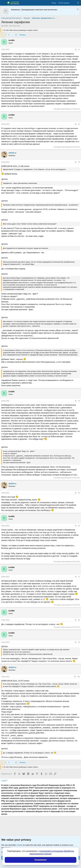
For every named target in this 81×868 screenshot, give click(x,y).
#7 (79, 577)
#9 (79, 642)
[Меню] (3, 3)
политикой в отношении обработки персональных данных (52, 852)
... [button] (12, 35)
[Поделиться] (76, 50)
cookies (19, 845)
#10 (78, 677)
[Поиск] (78, 3)
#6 (79, 526)
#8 (79, 620)
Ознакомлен (40, 860)
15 (16, 35)
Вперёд (22, 35)
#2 (79, 124)
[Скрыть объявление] (77, 10)
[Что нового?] (73, 3)
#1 (79, 49)
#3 (79, 162)
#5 (79, 493)
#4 (79, 401)
